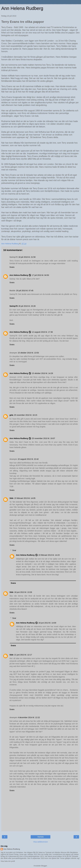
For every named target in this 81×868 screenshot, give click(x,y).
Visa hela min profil (8, 861)
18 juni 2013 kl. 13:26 (23, 592)
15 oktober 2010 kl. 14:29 (42, 373)
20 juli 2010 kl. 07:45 (25, 291)
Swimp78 (14, 306)
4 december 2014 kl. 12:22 (29, 717)
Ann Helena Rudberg (22, 8)
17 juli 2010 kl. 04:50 (40, 275)
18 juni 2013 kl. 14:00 (47, 623)
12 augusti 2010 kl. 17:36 (42, 332)
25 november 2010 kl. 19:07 (43, 438)
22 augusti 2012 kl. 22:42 (28, 459)
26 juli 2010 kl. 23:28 (27, 306)
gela (11, 415)
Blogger (44, 866)
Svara (12, 267)
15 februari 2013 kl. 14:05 (25, 498)
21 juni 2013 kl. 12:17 (23, 655)
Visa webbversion (41, 842)
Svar (14, 550)
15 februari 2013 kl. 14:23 (49, 555)
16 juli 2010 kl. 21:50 (27, 257)
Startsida (40, 837)
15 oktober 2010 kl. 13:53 (28, 353)
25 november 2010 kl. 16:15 (26, 415)
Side (11, 498)
